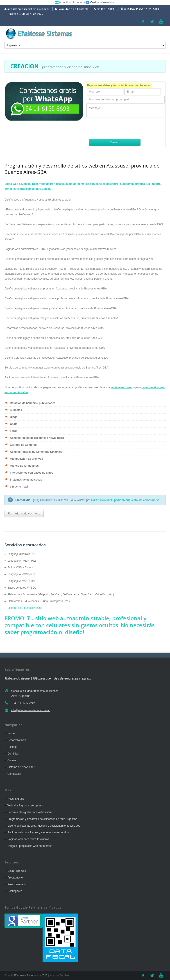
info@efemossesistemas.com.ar (27, 9)
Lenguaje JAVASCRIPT (22, 581)
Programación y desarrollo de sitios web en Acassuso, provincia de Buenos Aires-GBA (82, 169)
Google (9, 976)
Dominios (13, 754)
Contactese (14, 774)
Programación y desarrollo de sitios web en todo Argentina (42, 819)
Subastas (16, 410)
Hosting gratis (16, 799)
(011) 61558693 (106, 9)
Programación (16, 878)
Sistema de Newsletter (21, 767)
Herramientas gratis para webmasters (30, 812)
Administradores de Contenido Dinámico (36, 452)
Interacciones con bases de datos (32, 473)
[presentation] (121, 128)
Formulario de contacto (24, 513)
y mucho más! (19, 487)
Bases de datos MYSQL (22, 588)
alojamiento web (122, 387)
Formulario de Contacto (72, 9)
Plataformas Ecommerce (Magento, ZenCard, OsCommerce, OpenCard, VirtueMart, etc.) (61, 594)
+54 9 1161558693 (150, 9)
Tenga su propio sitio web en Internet (29, 846)
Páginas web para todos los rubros (28, 839)
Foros (14, 431)
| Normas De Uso (58, 976)
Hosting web (15, 891)
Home (11, 733)
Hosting (12, 747)
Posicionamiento (17, 884)
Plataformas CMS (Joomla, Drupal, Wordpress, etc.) (39, 601)
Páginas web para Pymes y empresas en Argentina (38, 832)
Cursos (12, 760)
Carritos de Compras (23, 445)
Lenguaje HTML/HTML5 (22, 561)
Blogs (14, 417)
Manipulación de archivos (26, 459)
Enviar (114, 142)
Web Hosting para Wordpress (25, 806)
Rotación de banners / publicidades (33, 403)
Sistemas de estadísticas (26, 480)
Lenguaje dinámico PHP (22, 554)
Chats (14, 424)
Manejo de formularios (24, 466)
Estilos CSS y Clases (20, 567)
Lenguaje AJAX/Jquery (21, 574)
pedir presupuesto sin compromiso (137, 500)
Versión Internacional (100, 2)
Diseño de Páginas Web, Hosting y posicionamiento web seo (44, 826)
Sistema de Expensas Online (25, 608)
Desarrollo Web (17, 740)
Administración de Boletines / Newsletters (37, 438)
